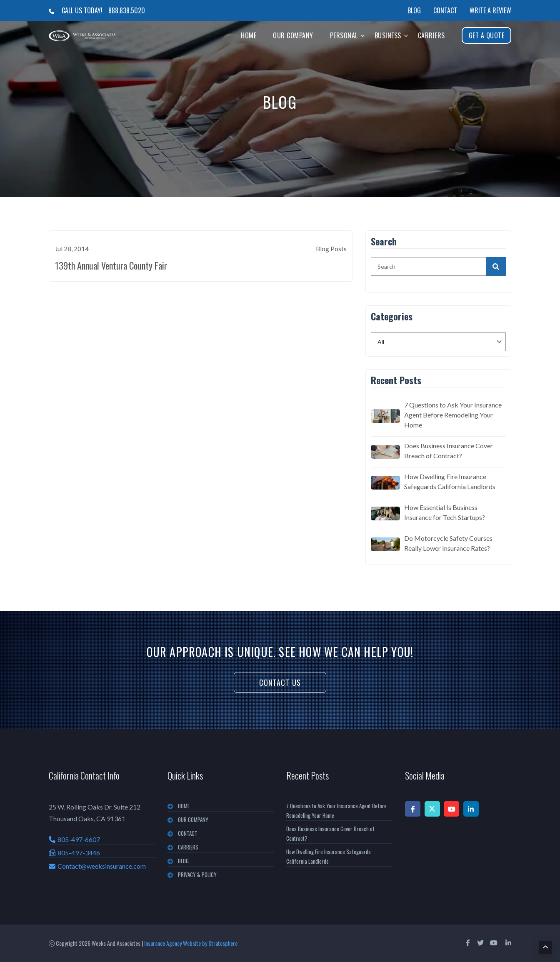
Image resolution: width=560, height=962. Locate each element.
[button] (363, 35)
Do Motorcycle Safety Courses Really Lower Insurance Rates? (448, 543)
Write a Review (490, 10)
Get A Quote (487, 35)
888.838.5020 (127, 10)
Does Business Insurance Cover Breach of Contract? (449, 451)
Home (249, 35)
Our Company (293, 35)
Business (388, 35)
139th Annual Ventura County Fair (111, 265)
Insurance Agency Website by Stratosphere (191, 943)
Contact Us (280, 682)
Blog (414, 10)
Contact (445, 10)
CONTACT (188, 833)
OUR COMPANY (193, 820)
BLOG (183, 861)
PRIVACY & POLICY (197, 875)
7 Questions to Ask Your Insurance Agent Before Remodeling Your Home (453, 415)
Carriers (431, 35)
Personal (344, 35)
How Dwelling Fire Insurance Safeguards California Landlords (450, 481)
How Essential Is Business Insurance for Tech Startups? (445, 512)
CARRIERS (188, 847)
